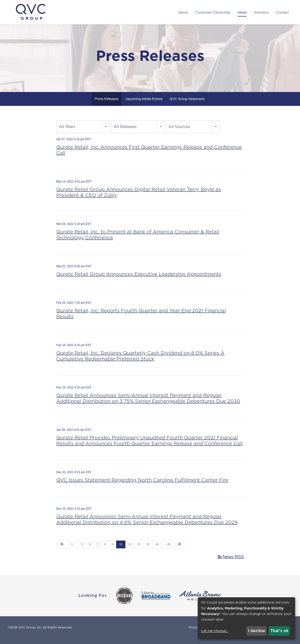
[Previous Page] (62, 550)
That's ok (279, 631)
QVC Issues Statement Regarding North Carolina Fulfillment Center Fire (142, 485)
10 (121, 550)
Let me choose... (215, 631)
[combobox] (83, 132)
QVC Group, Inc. (30, 633)
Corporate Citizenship (213, 12)
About (183, 12)
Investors (261, 12)
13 (148, 550)
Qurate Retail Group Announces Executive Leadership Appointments (139, 279)
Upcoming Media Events (144, 104)
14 (157, 550)
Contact (282, 12)
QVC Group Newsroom (187, 104)
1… (73, 550)
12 (139, 550)
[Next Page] (179, 550)
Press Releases (107, 104)
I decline (257, 631)
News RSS (230, 562)
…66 (167, 550)
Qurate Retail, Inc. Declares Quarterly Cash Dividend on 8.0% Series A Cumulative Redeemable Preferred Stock (140, 361)
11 (130, 550)
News (242, 12)
